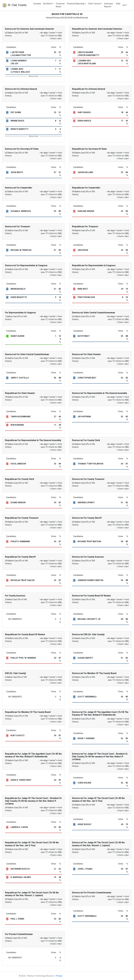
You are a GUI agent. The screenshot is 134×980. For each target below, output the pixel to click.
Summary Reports (109, 5)
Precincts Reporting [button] (76, 4)
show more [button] (33, 76)
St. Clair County (14, 5)
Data (118, 4)
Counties (37, 4)
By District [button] (48, 4)
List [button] (124, 5)
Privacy (59, 976)
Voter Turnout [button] (94, 4)
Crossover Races (60, 5)
